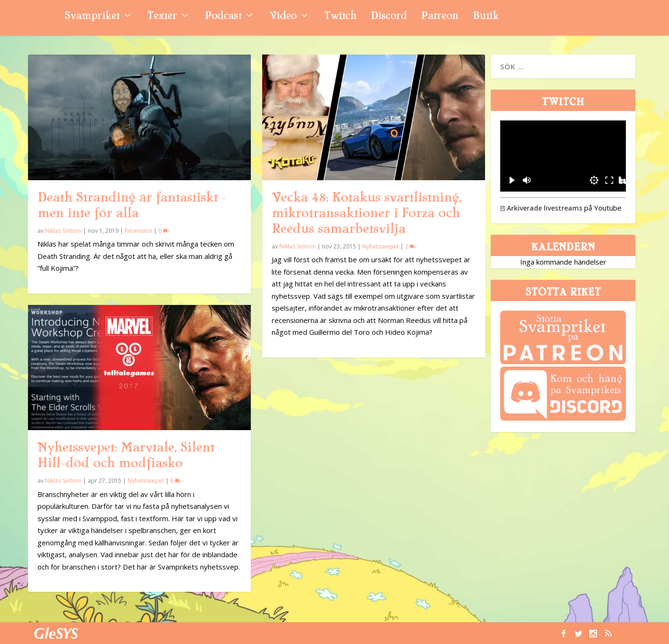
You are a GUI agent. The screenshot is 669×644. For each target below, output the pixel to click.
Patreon (440, 17)
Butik (486, 17)
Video (283, 17)
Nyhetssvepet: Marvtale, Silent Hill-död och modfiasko (126, 455)
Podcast (223, 17)
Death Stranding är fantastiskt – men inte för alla (131, 205)
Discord (389, 17)
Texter (162, 17)
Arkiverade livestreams (541, 208)
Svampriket (92, 17)
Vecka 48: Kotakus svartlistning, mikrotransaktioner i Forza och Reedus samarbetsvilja (366, 213)
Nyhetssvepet (146, 481)
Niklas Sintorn (63, 231)
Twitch (340, 17)
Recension (138, 231)
